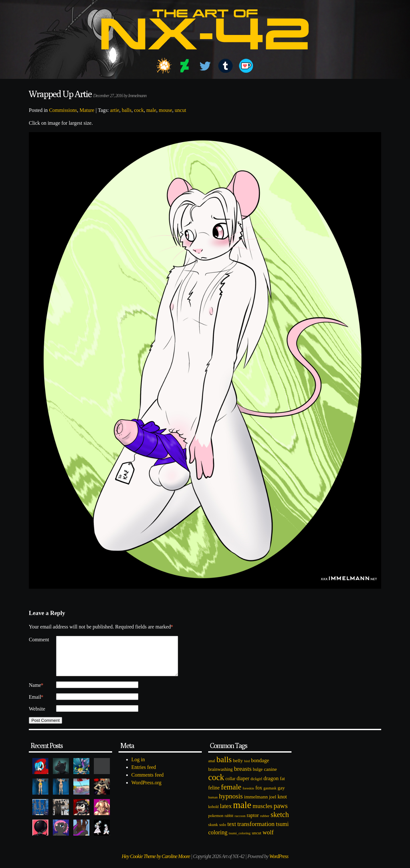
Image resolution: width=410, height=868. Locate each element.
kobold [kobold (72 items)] (213, 815)
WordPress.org (146, 790)
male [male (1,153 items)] (242, 813)
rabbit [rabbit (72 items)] (229, 824)
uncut (181, 110)
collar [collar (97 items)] (230, 786)
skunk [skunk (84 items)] (213, 832)
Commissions (63, 110)
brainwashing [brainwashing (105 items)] (220, 777)
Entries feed (144, 775)
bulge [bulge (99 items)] (258, 777)
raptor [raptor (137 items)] (253, 823)
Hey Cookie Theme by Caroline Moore (156, 864)
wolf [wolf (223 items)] (268, 840)
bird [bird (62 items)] (247, 769)
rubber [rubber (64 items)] (265, 823)
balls (127, 110)
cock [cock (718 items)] (216, 785)
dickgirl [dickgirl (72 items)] (256, 787)
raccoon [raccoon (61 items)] (240, 824)
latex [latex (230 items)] (226, 814)
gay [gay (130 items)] (281, 795)
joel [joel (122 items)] (273, 805)
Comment (39, 640)
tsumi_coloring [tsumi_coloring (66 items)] (240, 841)
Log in (138, 767)
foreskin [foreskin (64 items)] (248, 796)
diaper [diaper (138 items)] (243, 786)
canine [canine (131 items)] (270, 777)
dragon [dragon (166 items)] (271, 786)
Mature (87, 110)
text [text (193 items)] (232, 832)
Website (37, 716)
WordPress (279, 864)
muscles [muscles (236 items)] (262, 814)
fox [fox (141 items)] (259, 795)
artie (115, 110)
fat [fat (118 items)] (283, 786)
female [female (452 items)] (231, 795)
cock (139, 110)
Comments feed (148, 783)
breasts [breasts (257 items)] (243, 776)
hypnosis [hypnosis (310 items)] (231, 804)
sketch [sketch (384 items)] (280, 822)
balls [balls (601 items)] (224, 767)
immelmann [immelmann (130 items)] (256, 804)
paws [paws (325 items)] (281, 813)
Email (36, 705)
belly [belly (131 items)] (238, 768)
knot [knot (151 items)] (282, 804)
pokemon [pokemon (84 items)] (216, 823)
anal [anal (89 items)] (212, 768)
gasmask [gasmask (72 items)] (270, 796)
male (151, 110)
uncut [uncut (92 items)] (257, 841)
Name (36, 693)
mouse (166, 110)
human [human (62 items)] (213, 805)
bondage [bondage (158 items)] (260, 768)
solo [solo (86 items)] (222, 832)
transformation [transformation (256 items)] (256, 831)
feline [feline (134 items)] (214, 795)
